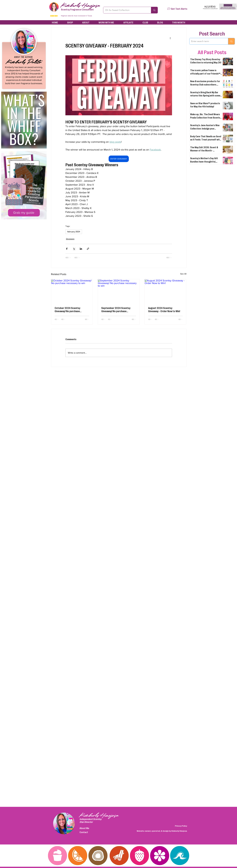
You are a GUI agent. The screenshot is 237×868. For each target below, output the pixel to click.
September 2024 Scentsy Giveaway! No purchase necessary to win (116, 309)
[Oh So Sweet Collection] (125, 10)
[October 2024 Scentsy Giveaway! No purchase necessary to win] (72, 291)
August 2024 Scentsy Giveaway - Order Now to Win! (164, 309)
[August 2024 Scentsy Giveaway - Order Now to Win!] (165, 291)
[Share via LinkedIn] (81, 249)
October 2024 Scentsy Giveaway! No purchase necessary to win (67, 309)
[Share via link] (88, 249)
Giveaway (70, 239)
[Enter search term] (207, 41)
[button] (169, 9)
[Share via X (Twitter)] (74, 249)
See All (183, 274)
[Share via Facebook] (67, 249)
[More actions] (170, 38)
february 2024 (74, 232)
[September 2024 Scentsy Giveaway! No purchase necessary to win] (119, 291)
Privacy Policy (181, 826)
